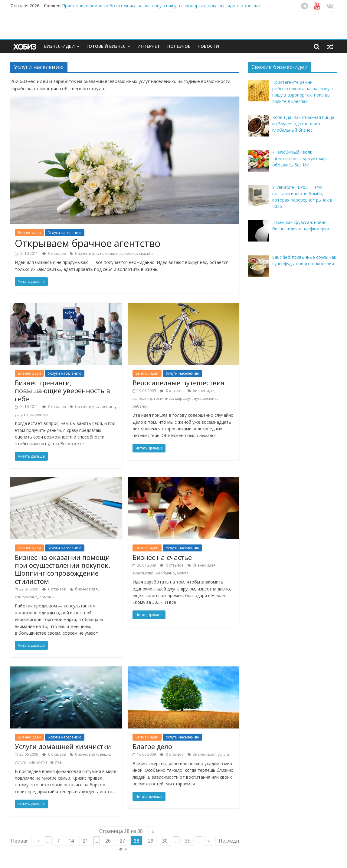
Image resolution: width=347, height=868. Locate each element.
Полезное (179, 46)
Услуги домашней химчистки (63, 746)
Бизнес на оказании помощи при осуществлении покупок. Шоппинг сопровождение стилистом (62, 569)
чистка (56, 762)
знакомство (143, 573)
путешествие (205, 398)
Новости (208, 46)
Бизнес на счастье (162, 557)
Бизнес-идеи (59, 46)
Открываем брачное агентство (88, 243)
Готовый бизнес (106, 46)
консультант (26, 597)
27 (122, 841)
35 (188, 841)
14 (71, 841)
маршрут (183, 398)
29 (151, 841)
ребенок (140, 406)
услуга (183, 573)
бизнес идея (86, 253)
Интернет (149, 46)
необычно (165, 573)
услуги (21, 762)
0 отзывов (54, 253)
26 (108, 841)
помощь (47, 597)
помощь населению (118, 253)
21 (85, 841)
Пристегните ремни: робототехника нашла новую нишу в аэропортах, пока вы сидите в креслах (161, 6)
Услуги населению (65, 233)
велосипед (142, 398)
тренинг (108, 407)
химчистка (38, 762)
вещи (105, 754)
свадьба (146, 253)
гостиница (163, 398)
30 (165, 841)
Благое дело (152, 746)
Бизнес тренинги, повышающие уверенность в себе (62, 391)
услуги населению (31, 414)
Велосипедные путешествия (178, 383)
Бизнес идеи (29, 233)
